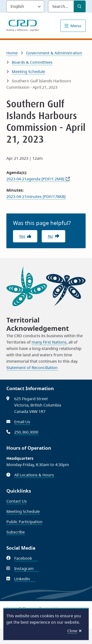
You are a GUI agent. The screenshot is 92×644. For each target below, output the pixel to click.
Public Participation (24, 522)
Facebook (26, 558)
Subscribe (16, 532)
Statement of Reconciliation (32, 368)
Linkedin (25, 579)
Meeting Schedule (28, 72)
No (51, 236)
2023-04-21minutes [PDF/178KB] (36, 197)
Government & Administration (54, 53)
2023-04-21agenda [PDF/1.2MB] (35, 179)
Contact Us (17, 501)
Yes (22, 236)
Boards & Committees (32, 62)
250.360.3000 (26, 432)
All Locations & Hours (34, 475)
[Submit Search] (80, 6)
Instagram (27, 569)
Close (72, 631)
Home (12, 53)
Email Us (22, 422)
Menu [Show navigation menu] (76, 26)
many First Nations (49, 342)
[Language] (25, 6)
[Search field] (61, 6)
